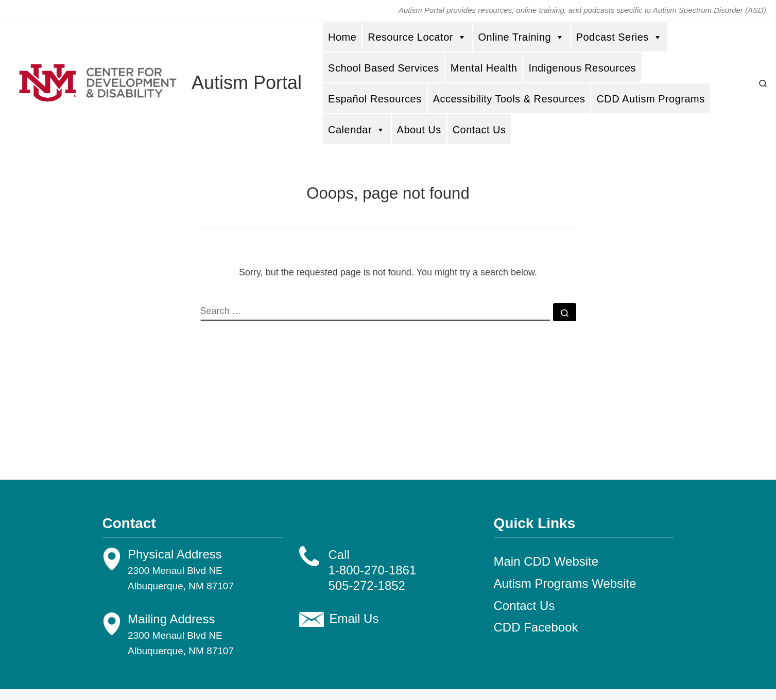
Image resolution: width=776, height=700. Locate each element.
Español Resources (375, 99)
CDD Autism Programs (650, 99)
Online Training (521, 37)
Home (342, 37)
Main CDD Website (546, 561)
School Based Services (384, 68)
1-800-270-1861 (373, 570)
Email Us (354, 618)
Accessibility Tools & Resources (509, 99)
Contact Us (479, 130)
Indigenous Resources (582, 68)
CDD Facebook (536, 627)
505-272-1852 (367, 585)
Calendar (357, 129)
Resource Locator (417, 37)
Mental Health (484, 68)
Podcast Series (619, 37)
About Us (419, 130)
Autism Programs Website (565, 583)
